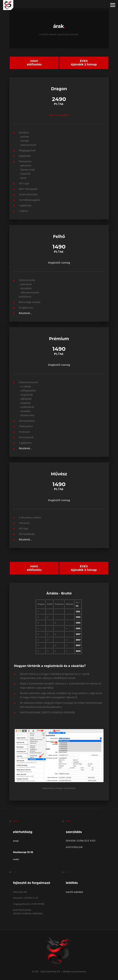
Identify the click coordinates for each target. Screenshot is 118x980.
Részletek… (26, 313)
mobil (16, 859)
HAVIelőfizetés (34, 62)
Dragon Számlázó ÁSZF (81, 840)
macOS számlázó (75, 891)
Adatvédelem (74, 846)
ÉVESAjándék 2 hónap (84, 62)
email (16, 840)
